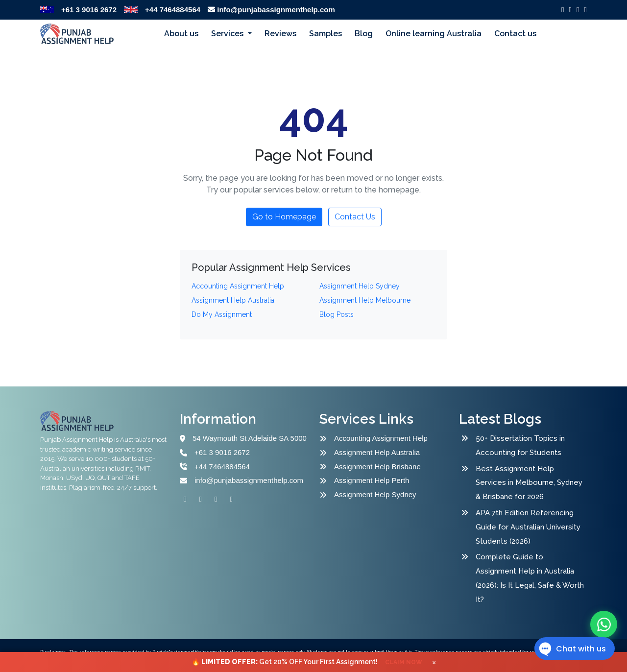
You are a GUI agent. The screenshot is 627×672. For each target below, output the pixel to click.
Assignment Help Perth (372, 480)
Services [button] (228, 34)
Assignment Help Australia (377, 452)
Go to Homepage (284, 217)
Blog (364, 34)
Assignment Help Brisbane (377, 467)
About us (181, 34)
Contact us (515, 34)
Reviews (280, 34)
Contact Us (355, 217)
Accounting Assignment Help (381, 438)
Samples (326, 34)
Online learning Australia (434, 34)
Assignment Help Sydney (375, 494)
